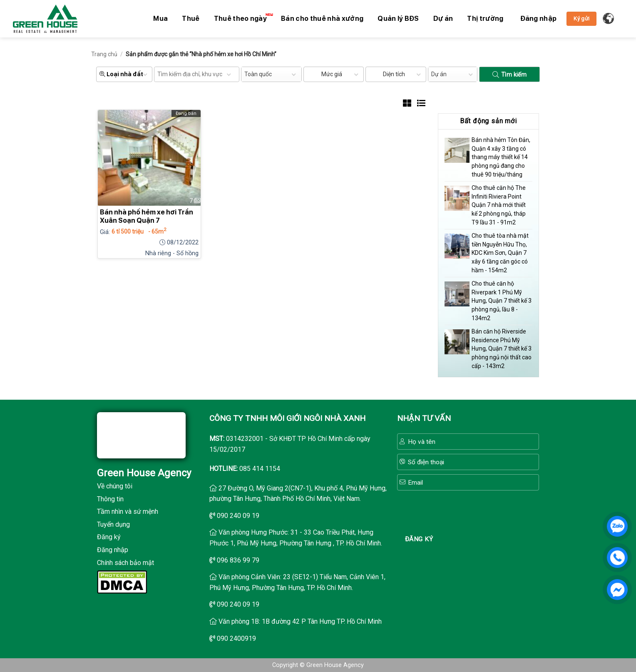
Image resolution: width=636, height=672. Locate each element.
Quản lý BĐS (398, 19)
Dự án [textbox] (439, 74)
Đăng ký (109, 537)
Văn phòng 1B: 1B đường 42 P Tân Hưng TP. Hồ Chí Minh (300, 621)
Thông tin (110, 499)
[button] (539, 19)
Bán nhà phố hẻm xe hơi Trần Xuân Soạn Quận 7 (147, 216)
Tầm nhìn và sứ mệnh (128, 511)
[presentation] (468, 511)
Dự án (443, 19)
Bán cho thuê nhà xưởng (322, 19)
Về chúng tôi (115, 486)
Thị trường (485, 19)
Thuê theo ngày (242, 18)
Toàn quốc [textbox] (258, 74)
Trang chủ (104, 54)
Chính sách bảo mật (125, 563)
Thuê (191, 19)
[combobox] (271, 74)
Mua (160, 19)
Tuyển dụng (113, 524)
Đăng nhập (113, 550)
